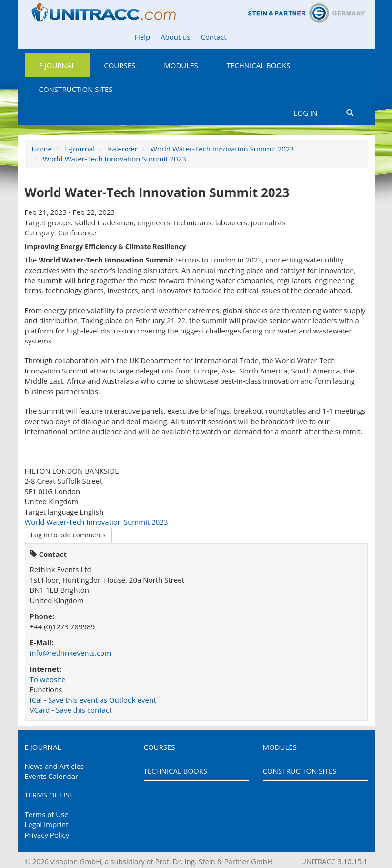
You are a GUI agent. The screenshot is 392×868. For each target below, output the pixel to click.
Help (142, 37)
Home (42, 149)
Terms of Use (49, 795)
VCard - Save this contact (71, 710)
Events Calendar (52, 776)
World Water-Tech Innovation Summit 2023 (222, 149)
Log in (306, 113)
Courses (120, 65)
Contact (214, 37)
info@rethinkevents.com (71, 653)
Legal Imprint (47, 824)
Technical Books (259, 65)
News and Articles (54, 766)
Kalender (123, 149)
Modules (181, 65)
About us (175, 37)
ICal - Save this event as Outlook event (93, 700)
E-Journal (80, 149)
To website (48, 679)
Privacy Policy (47, 835)
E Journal (57, 65)
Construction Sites (76, 89)
